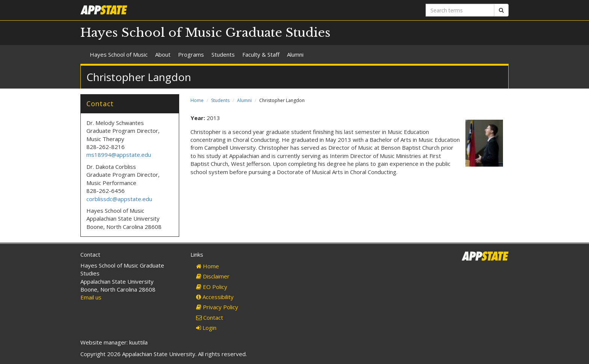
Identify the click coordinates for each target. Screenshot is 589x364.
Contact (210, 317)
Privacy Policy (217, 307)
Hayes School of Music (119, 54)
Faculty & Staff (261, 54)
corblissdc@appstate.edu (120, 199)
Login (206, 328)
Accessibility (215, 297)
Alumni (295, 54)
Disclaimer (213, 276)
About (163, 54)
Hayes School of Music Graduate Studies (205, 33)
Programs (191, 54)
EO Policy (212, 287)
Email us (91, 297)
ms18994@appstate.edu (119, 155)
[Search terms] (460, 10)
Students (223, 54)
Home (197, 100)
